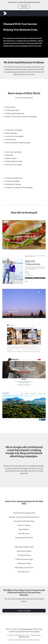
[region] (24, 5)
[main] (24, 37)
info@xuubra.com (24, 637)
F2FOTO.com (26, 629)
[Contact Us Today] (24, 611)
